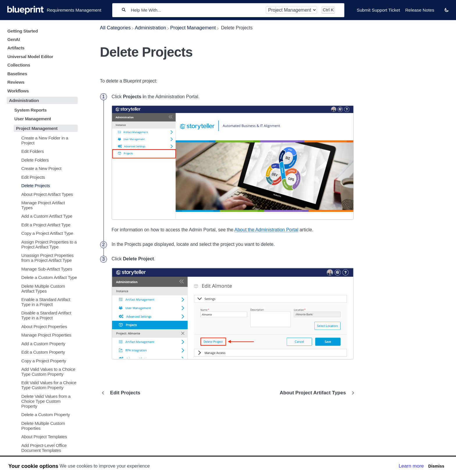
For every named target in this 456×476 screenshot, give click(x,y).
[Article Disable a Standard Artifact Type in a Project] (41, 315)
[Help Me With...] (196, 10)
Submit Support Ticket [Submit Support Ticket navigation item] (378, 10)
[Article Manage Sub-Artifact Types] (41, 269)
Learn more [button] (411, 466)
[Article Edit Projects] (41, 177)
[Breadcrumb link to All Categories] (115, 28)
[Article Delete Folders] (41, 160)
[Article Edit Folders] (41, 151)
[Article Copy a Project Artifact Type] (41, 233)
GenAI (14, 39)
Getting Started (23, 31)
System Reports (30, 110)
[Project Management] (193, 28)
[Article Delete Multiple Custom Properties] (41, 426)
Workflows (18, 91)
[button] (447, 10)
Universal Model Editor (30, 57)
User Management (33, 119)
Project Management (37, 128)
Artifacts (16, 48)
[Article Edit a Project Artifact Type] (41, 225)
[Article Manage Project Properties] (41, 335)
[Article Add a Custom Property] (41, 344)
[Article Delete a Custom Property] (41, 415)
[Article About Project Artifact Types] (41, 194)
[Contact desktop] (439, 13)
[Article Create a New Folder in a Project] (41, 140)
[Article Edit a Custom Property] (41, 352)
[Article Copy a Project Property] (41, 360)
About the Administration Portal (266, 230)
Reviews (16, 82)
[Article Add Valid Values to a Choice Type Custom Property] (41, 372)
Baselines (17, 74)
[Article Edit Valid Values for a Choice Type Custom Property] (41, 385)
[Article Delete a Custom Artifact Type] (41, 277)
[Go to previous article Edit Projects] (122, 393)
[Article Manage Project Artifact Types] (41, 205)
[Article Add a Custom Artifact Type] (41, 216)
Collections (19, 65)
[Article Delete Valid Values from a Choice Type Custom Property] (41, 401)
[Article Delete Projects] (41, 186)
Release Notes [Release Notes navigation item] (420, 10)
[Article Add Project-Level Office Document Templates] (41, 448)
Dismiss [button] (436, 466)
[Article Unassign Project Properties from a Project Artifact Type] (41, 258)
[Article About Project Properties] (41, 326)
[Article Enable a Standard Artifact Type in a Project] (41, 302)
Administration (24, 100)
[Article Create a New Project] (41, 168)
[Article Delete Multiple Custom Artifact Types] (41, 288)
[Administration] (150, 28)
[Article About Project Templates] (41, 437)
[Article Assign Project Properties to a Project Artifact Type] (41, 244)
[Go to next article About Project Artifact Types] (316, 393)
